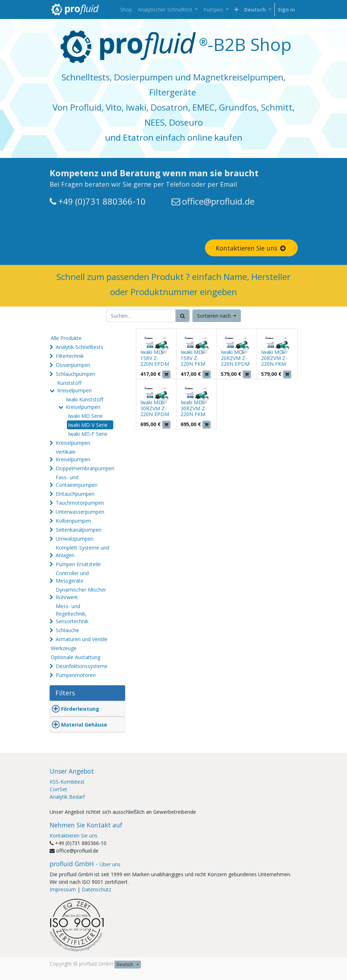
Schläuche (67, 630)
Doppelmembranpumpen (85, 468)
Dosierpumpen (73, 365)
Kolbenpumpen (73, 521)
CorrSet (58, 789)
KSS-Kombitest (67, 782)
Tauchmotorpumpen (80, 503)
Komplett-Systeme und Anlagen (83, 551)
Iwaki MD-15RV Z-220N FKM (193, 358)
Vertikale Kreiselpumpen (73, 456)
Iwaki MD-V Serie (88, 425)
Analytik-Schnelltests (79, 347)
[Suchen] (182, 316)
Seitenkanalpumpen (79, 530)
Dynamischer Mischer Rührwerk (81, 593)
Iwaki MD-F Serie (88, 434)
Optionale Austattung (76, 657)
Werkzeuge (64, 648)
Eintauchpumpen (75, 494)
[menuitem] (126, 10)
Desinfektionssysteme (82, 666)
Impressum (63, 889)
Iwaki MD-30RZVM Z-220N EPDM (155, 408)
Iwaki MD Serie (85, 416)
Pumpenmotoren (76, 675)
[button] (236, 10)
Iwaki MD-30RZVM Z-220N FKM (194, 408)
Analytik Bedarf (67, 797)
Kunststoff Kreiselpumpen (74, 387)
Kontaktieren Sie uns (251, 248)
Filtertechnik (70, 356)
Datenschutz (96, 889)
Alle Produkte (66, 338)
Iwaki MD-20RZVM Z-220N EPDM (235, 358)
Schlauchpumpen (76, 374)
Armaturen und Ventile (82, 639)
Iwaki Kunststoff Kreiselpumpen (85, 403)
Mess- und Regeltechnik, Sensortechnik (72, 614)
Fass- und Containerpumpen (77, 481)
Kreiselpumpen (73, 443)
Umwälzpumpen (75, 539)
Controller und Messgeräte (72, 577)
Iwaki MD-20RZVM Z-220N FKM (274, 358)
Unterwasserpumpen (80, 512)
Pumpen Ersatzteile (78, 564)
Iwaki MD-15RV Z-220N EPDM (155, 358)
